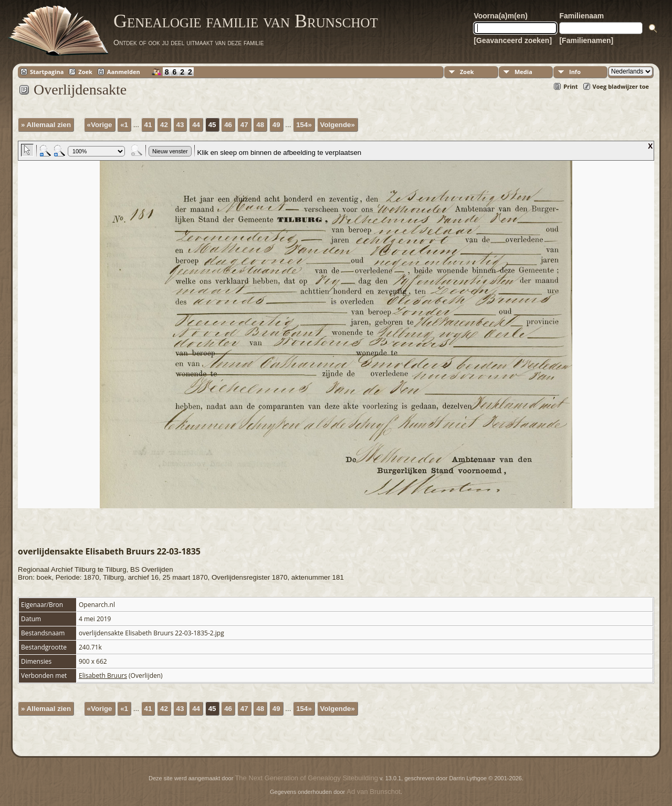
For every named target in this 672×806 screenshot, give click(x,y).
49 (276, 125)
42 (164, 125)
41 (148, 125)
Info (575, 72)
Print (570, 86)
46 (228, 125)
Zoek (85, 72)
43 (180, 125)
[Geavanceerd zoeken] (513, 40)
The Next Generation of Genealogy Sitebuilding (306, 778)
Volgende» (338, 125)
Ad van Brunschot (374, 792)
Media (523, 72)
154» (304, 125)
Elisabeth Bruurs (103, 676)
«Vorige (100, 125)
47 (244, 125)
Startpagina (47, 72)
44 (196, 125)
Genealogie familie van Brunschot (246, 21)
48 (260, 125)
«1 (124, 125)
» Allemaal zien (46, 125)
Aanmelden (124, 72)
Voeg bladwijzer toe (621, 86)
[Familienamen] (586, 40)
